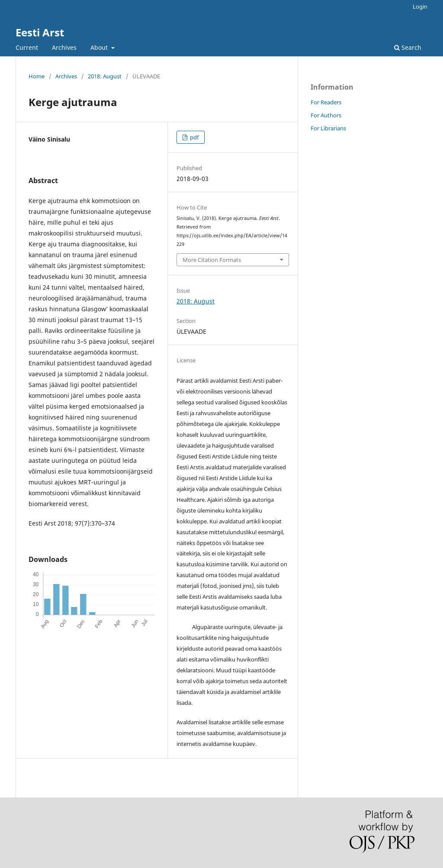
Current (27, 47)
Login (420, 6)
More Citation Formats (212, 260)
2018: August (105, 76)
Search (408, 47)
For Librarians (328, 128)
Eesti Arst (40, 32)
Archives (64, 47)
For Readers (326, 102)
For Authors (326, 115)
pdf (194, 137)
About (100, 47)
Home (37, 76)
